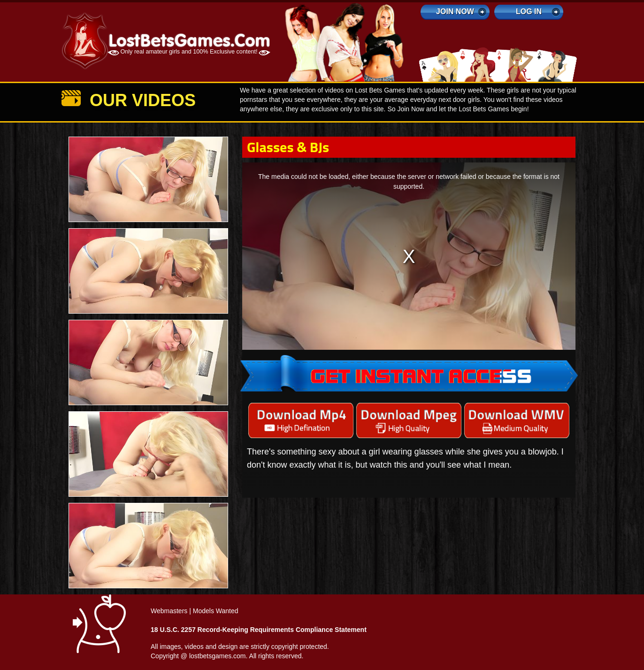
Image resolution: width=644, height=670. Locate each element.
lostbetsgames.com (218, 656)
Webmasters (169, 611)
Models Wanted (216, 611)
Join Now (455, 12)
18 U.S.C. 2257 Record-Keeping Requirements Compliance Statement (259, 630)
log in (529, 12)
